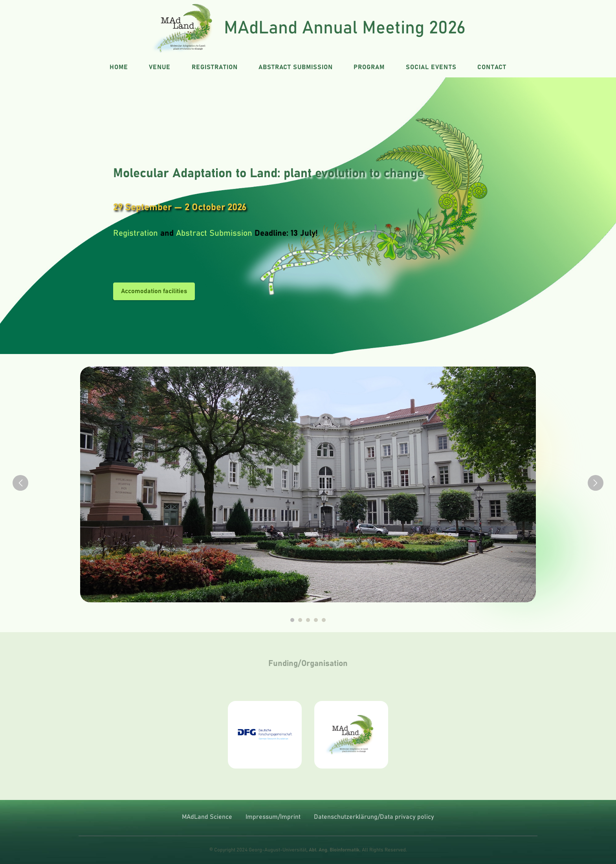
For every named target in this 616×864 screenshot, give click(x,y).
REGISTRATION (215, 67)
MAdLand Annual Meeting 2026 (345, 28)
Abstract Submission (214, 233)
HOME (119, 67)
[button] (20, 483)
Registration (136, 233)
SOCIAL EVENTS (431, 67)
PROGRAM (369, 67)
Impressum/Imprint (273, 817)
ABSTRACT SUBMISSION (296, 67)
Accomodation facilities (154, 291)
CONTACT (492, 67)
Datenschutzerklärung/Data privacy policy (374, 817)
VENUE (160, 67)
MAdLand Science (207, 817)
